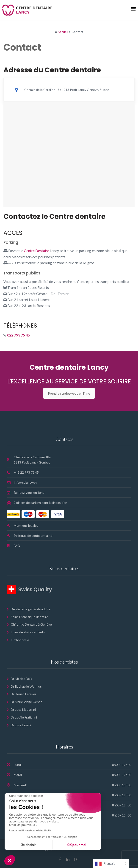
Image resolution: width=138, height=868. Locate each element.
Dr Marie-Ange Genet (26, 702)
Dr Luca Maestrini (23, 709)
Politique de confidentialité (33, 536)
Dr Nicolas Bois (21, 679)
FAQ (17, 546)
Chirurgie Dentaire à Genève (31, 624)
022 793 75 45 (18, 335)
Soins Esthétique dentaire (29, 617)
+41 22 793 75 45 (26, 472)
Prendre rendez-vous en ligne (69, 393)
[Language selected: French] (111, 864)
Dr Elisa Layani (21, 725)
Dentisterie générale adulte (31, 609)
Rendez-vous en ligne (29, 492)
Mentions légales (26, 525)
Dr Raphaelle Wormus (26, 686)
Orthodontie (20, 640)
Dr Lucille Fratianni (24, 717)
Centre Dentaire (36, 251)
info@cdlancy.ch (25, 482)
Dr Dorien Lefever (23, 694)
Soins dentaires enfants (28, 632)
